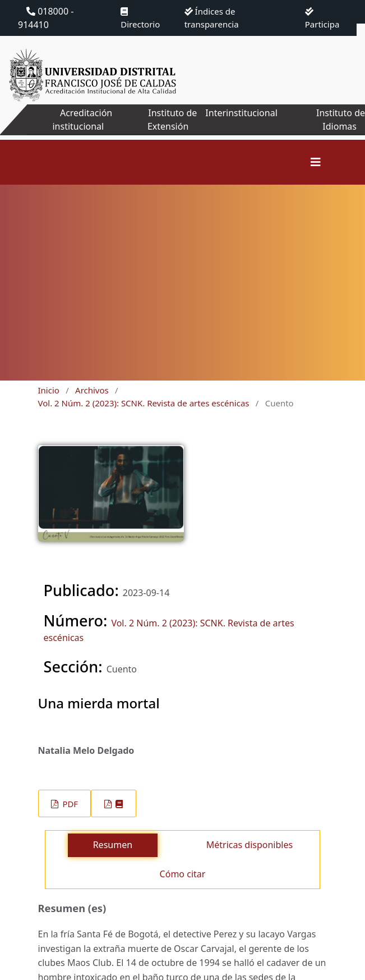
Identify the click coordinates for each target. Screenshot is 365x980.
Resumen (113, 845)
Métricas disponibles (250, 845)
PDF (69, 804)
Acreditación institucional (82, 120)
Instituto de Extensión (172, 120)
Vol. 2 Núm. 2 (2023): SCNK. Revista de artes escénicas (144, 403)
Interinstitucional (241, 113)
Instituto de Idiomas (341, 120)
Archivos (92, 390)
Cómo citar (183, 874)
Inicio (49, 390)
